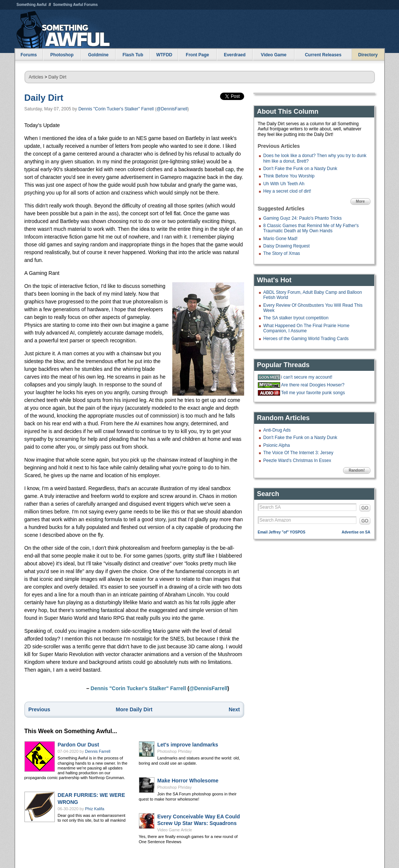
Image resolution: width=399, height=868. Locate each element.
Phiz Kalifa (95, 809)
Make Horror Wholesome (188, 781)
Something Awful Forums (75, 5)
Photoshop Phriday (175, 751)
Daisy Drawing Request (287, 246)
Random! (357, 470)
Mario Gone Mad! (281, 239)
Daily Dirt (58, 77)
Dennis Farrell (98, 751)
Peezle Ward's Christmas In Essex (297, 460)
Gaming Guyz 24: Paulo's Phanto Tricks (303, 218)
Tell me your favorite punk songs (313, 393)
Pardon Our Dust (79, 745)
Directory (368, 55)
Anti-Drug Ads (277, 430)
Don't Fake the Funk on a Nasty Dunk (300, 169)
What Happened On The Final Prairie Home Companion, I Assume (307, 328)
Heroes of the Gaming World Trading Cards (306, 339)
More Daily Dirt (134, 709)
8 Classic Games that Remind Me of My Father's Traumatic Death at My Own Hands (311, 228)
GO (365, 508)
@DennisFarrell (172, 109)
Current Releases (323, 55)
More (360, 201)
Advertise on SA (356, 532)
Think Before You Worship (289, 176)
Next (234, 709)
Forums (29, 55)
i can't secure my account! (307, 377)
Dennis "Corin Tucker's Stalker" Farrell (116, 109)
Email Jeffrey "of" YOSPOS (282, 532)
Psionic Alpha (277, 445)
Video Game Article (175, 830)
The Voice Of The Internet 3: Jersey (298, 453)
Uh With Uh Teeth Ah (284, 184)
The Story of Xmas (282, 253)
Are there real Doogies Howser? (313, 385)
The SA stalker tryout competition (296, 318)
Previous (39, 709)
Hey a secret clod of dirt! (287, 191)
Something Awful (32, 5)
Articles (36, 77)
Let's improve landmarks (188, 745)
